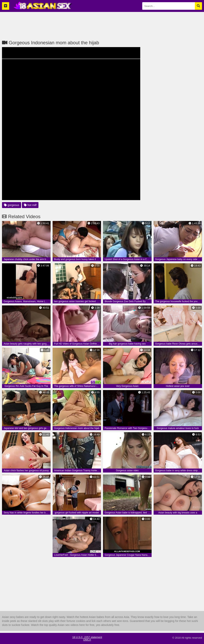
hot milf (30, 205)
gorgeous (12, 205)
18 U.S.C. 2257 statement (87, 637)
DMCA (87, 640)
